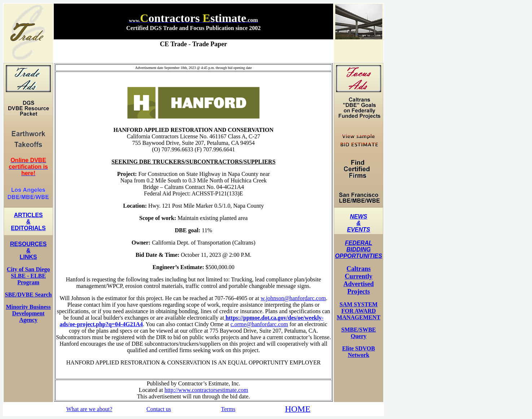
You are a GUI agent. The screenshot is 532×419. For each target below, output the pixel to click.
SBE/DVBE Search (29, 295)
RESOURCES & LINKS (28, 250)
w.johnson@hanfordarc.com (293, 298)
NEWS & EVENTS (358, 223)
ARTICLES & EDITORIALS (28, 222)
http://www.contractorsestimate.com (206, 390)
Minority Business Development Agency (28, 313)
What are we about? (89, 409)
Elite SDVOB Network (359, 352)
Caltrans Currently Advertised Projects (359, 280)
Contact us (159, 409)
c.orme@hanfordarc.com (259, 324)
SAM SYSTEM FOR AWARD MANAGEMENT (359, 311)
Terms (228, 409)
